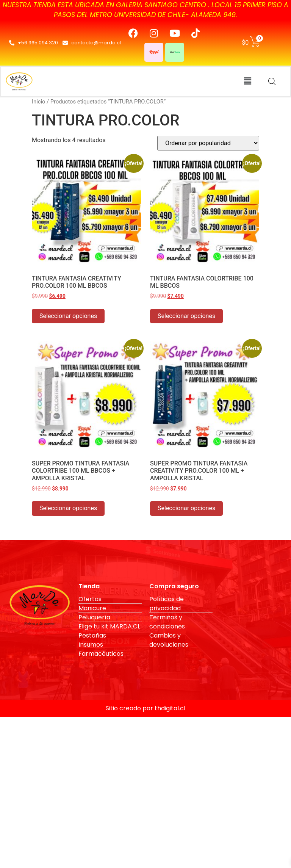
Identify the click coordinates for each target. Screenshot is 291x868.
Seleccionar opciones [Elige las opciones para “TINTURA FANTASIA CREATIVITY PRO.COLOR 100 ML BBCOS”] (68, 316)
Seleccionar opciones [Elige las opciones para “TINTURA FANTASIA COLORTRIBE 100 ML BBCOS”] (186, 316)
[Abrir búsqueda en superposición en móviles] (272, 81)
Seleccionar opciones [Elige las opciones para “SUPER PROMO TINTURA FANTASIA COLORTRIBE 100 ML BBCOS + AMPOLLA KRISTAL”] (68, 508)
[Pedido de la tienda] (208, 143)
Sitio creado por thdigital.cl (145, 708)
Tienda (89, 586)
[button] (247, 81)
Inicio (38, 102)
